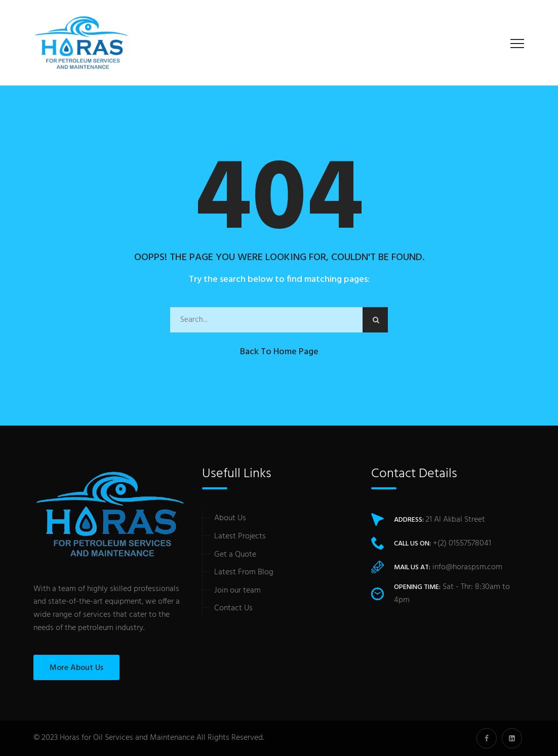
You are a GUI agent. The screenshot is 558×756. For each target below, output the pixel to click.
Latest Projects (240, 536)
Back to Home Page (279, 352)
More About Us (76, 668)
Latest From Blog (244, 572)
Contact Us (233, 608)
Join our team (237, 591)
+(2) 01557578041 (462, 543)
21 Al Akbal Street (455, 520)
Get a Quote (235, 555)
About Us (230, 518)
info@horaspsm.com (467, 567)
